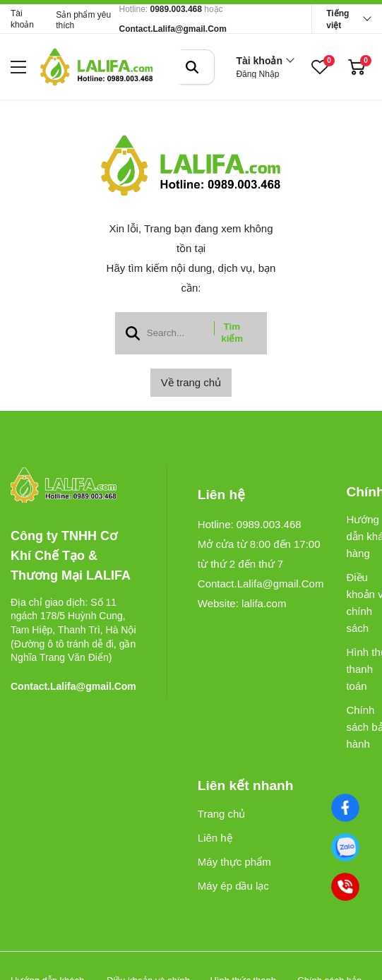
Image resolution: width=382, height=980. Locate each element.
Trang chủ (222, 814)
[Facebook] (346, 808)
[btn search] (192, 67)
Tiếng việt (338, 19)
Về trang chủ (191, 382)
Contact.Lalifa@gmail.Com (172, 29)
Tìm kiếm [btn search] (232, 333)
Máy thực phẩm (234, 862)
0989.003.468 (176, 9)
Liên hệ (215, 838)
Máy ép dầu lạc (233, 886)
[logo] (97, 67)
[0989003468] (346, 848)
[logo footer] (73, 486)
